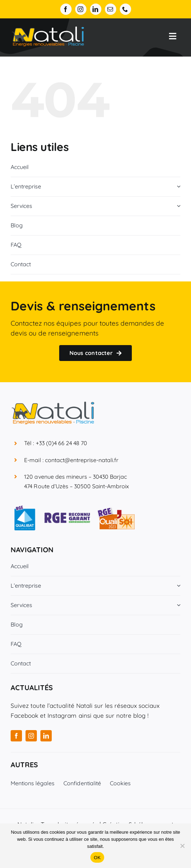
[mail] (111, 9)
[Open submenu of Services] (177, 206)
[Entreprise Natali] (48, 30)
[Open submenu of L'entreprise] (177, 187)
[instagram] (81, 9)
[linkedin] (96, 9)
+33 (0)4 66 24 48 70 (62, 443)
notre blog (131, 715)
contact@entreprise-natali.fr (82, 460)
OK (97, 858)
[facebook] (66, 9)
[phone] (125, 9)
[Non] (182, 846)
